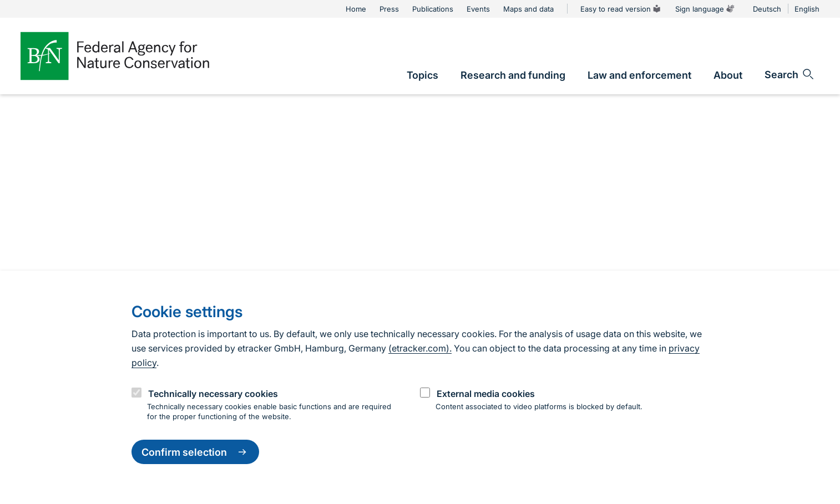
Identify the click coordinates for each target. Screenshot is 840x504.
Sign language (705, 9)
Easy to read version (621, 9)
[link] (422, 75)
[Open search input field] (790, 74)
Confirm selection (195, 452)
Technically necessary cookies (213, 394)
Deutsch (767, 9)
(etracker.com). (420, 348)
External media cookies (486, 394)
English (807, 9)
